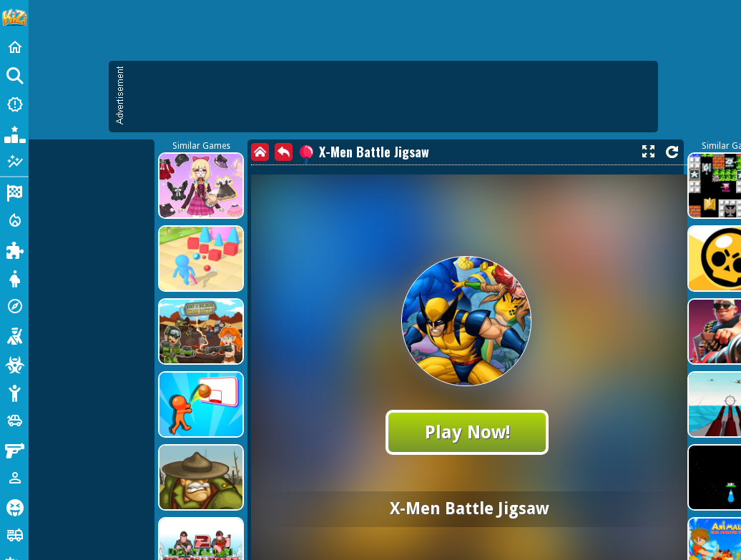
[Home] (14, 47)
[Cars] (14, 421)
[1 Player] (14, 478)
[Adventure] (14, 306)
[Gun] (14, 449)
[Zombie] (14, 363)
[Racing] (14, 192)
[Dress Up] (14, 277)
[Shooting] (14, 335)
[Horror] (14, 506)
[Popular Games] (14, 133)
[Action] (14, 220)
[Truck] (14, 535)
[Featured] (14, 162)
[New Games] (14, 104)
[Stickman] (14, 392)
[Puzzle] (14, 249)
